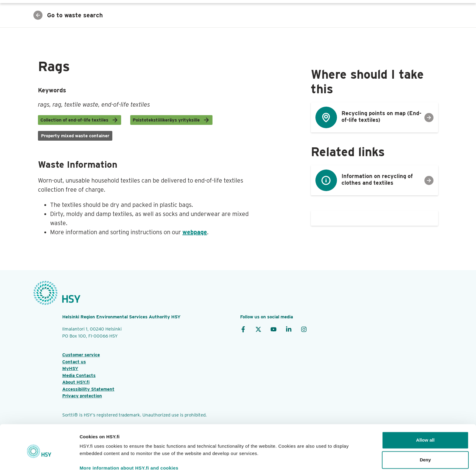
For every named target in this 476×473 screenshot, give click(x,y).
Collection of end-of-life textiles (80, 120)
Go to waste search (68, 15)
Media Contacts (79, 375)
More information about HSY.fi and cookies (129, 444)
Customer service (81, 355)
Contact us (74, 362)
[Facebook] (243, 329)
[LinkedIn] (289, 329)
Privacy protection (82, 396)
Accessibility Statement (88, 389)
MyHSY (70, 368)
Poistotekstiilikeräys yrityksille (171, 120)
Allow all (425, 416)
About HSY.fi (76, 382)
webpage (195, 232)
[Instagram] (304, 329)
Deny (425, 436)
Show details (94, 461)
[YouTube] (274, 329)
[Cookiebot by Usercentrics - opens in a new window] (39, 461)
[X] (258, 329)
